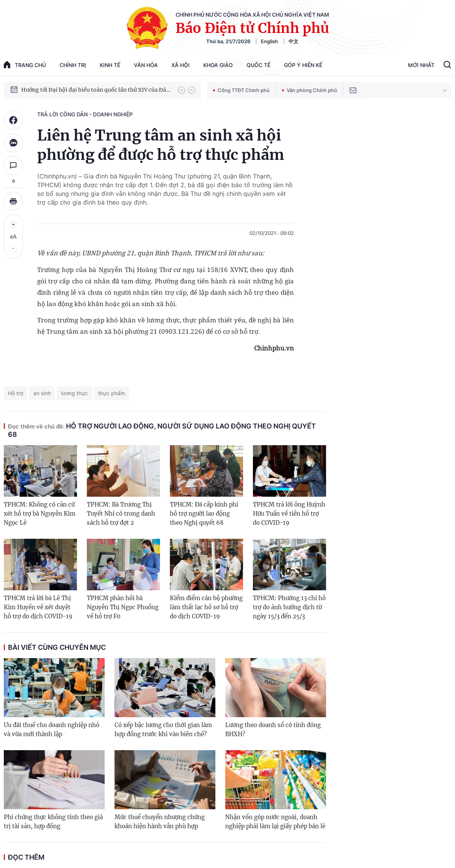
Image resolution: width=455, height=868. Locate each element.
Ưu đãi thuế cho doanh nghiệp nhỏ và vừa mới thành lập (52, 730)
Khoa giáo (218, 65)
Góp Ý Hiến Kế (303, 65)
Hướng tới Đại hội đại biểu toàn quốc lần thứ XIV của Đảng (96, 90)
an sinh (42, 393)
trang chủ (25, 65)
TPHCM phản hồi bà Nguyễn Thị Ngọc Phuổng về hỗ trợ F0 (123, 607)
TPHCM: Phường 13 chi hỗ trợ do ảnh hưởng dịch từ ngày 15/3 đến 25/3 (289, 607)
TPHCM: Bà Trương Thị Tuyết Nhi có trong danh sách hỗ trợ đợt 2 (121, 514)
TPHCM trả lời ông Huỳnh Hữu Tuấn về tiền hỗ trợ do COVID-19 (289, 514)
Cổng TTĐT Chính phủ (241, 90)
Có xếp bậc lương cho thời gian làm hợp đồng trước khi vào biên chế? (163, 730)
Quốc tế (258, 65)
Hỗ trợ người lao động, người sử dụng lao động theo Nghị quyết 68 (162, 430)
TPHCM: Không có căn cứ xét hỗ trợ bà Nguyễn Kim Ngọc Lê (40, 514)
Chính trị (73, 65)
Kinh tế (110, 65)
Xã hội (180, 65)
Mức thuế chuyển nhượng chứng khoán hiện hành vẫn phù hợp (160, 822)
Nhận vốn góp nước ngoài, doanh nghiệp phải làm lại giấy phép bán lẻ (275, 822)
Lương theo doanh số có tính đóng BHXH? (273, 730)
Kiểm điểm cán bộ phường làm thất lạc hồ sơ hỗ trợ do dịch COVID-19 (206, 607)
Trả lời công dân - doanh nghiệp (85, 114)
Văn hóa (146, 65)
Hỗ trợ (16, 393)
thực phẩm (112, 393)
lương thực (75, 393)
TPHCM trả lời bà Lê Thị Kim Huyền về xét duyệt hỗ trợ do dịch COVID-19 (38, 607)
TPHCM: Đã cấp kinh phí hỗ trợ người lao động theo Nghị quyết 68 (204, 514)
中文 (293, 41)
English (269, 41)
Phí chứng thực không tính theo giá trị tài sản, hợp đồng (53, 822)
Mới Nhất (421, 65)
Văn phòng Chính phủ (310, 90)
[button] (182, 90)
